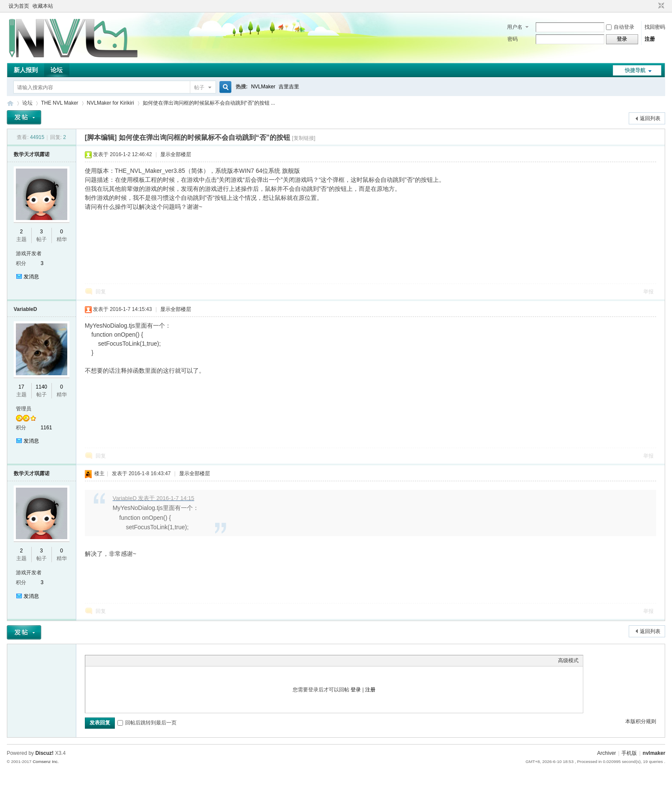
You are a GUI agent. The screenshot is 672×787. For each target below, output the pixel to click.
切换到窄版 (660, 6)
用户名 (515, 27)
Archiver (606, 753)
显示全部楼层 (176, 154)
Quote (132, 660)
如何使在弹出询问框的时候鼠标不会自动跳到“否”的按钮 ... (209, 103)
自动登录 (620, 27)
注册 (650, 39)
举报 (648, 292)
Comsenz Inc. (46, 761)
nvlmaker (654, 753)
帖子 (199, 87)
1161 (46, 428)
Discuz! (44, 753)
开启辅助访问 (653, 6)
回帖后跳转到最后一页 (147, 723)
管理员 (24, 409)
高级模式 (568, 660)
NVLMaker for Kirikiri (111, 103)
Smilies (154, 660)
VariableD (25, 309)
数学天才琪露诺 (32, 154)
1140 (41, 387)
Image (111, 660)
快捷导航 (635, 70)
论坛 (57, 70)
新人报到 (26, 70)
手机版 (629, 753)
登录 (356, 690)
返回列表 (650, 118)
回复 (101, 292)
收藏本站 (43, 6)
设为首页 (19, 6)
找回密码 (655, 27)
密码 (513, 39)
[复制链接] (304, 138)
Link (122, 660)
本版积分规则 (641, 721)
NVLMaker (263, 87)
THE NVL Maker (10, 103)
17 (21, 387)
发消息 (31, 277)
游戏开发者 (29, 253)
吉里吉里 (289, 87)
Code (143, 660)
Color (100, 660)
